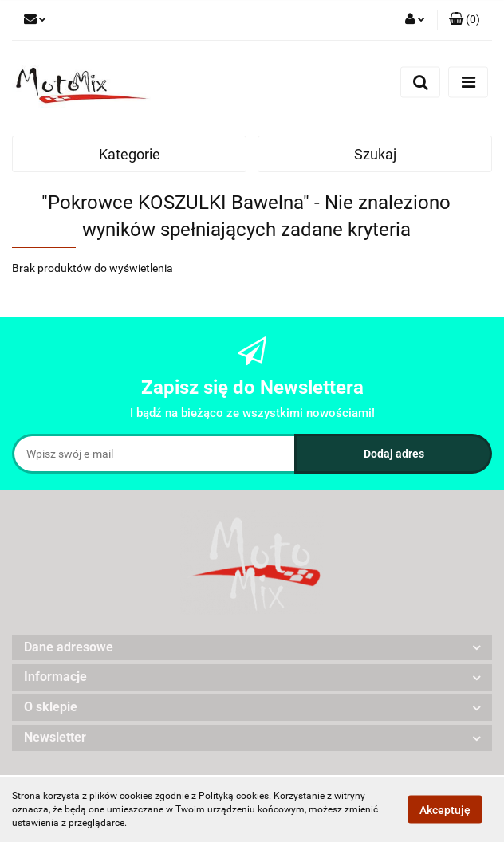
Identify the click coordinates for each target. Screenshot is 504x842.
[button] (465, 20)
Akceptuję (445, 810)
